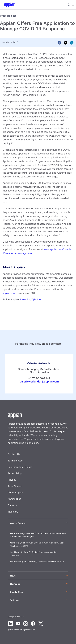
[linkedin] (72, 43)
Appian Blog (15, 499)
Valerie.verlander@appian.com (39, 381)
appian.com (9, 293)
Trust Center (15, 486)
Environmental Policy (20, 467)
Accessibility (15, 473)
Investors (13, 512)
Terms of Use (15, 461)
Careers (12, 505)
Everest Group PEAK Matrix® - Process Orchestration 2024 (37, 562)
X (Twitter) (37, 299)
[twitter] (66, 43)
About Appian (15, 492)
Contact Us (14, 454)
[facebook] (59, 43)
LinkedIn (25, 299)
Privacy (12, 480)
